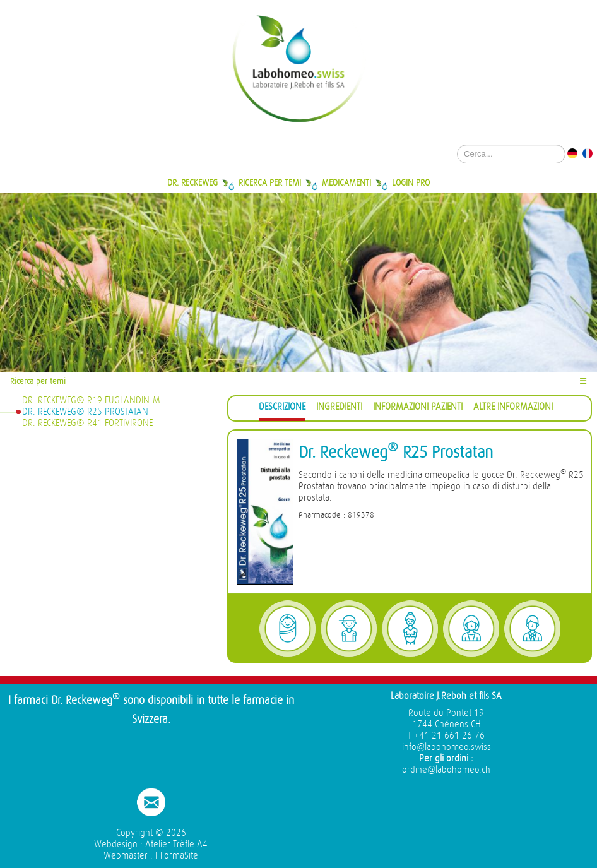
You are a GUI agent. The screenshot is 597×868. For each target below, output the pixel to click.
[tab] (282, 409)
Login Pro (411, 182)
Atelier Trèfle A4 (176, 844)
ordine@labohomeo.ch (446, 770)
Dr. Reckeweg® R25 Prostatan (85, 412)
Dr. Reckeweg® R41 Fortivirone (87, 423)
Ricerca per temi (270, 182)
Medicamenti (346, 182)
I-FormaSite (177, 856)
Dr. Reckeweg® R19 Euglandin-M (91, 401)
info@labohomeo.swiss (446, 747)
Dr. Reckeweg (192, 182)
